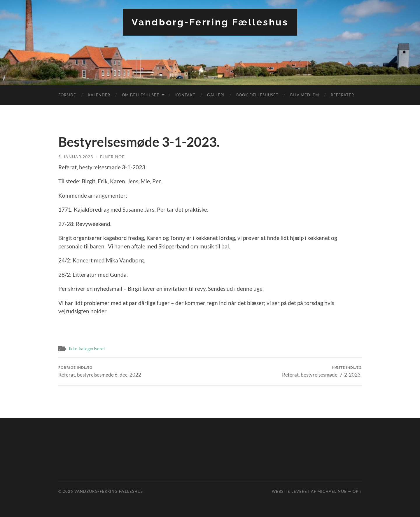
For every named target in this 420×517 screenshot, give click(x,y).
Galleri (216, 95)
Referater (342, 95)
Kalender (99, 95)
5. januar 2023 (76, 157)
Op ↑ (357, 491)
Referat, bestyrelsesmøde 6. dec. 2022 (100, 371)
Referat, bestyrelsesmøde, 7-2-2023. (322, 371)
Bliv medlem (305, 95)
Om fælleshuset (141, 95)
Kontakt (185, 95)
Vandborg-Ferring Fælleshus (210, 22)
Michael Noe (332, 491)
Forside (67, 95)
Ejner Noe (112, 157)
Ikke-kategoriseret (87, 349)
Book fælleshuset (257, 95)
